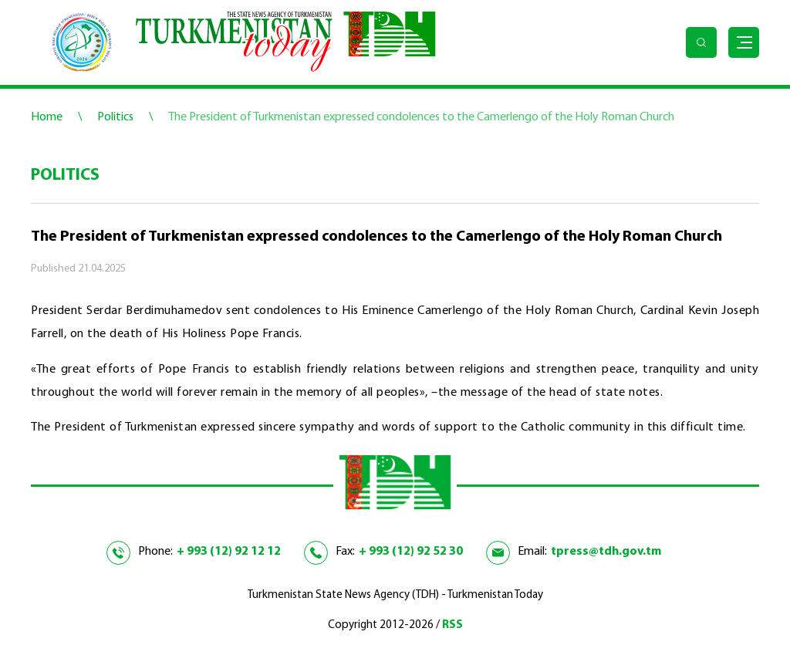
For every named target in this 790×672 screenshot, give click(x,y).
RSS (452, 625)
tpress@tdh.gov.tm (606, 552)
